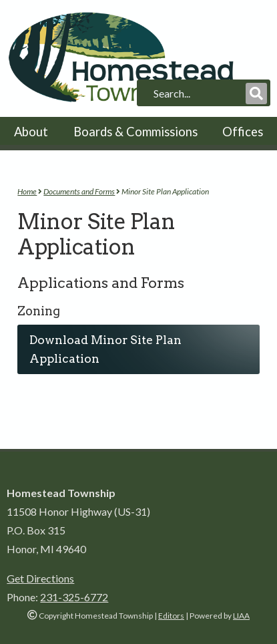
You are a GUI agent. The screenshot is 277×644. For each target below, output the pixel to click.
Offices (243, 132)
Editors (171, 616)
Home (27, 191)
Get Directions (40, 578)
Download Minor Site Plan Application (105, 349)
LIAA (241, 616)
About (31, 132)
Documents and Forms (79, 191)
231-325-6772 (74, 597)
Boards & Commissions (135, 132)
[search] (198, 94)
